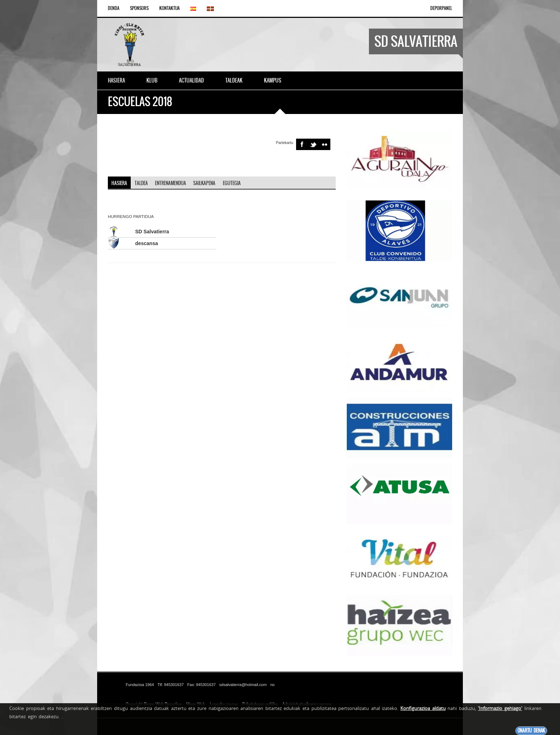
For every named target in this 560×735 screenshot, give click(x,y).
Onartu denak (531, 731)
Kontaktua (169, 8)
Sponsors (139, 8)
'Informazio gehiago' (500, 708)
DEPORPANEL (441, 8)
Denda (114, 8)
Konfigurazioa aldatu (423, 708)
